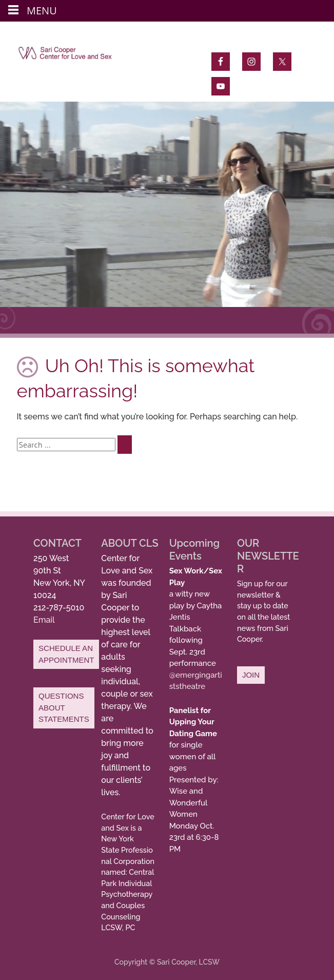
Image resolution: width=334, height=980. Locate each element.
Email (44, 620)
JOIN (251, 675)
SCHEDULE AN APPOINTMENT (66, 654)
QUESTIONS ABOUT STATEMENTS (64, 707)
